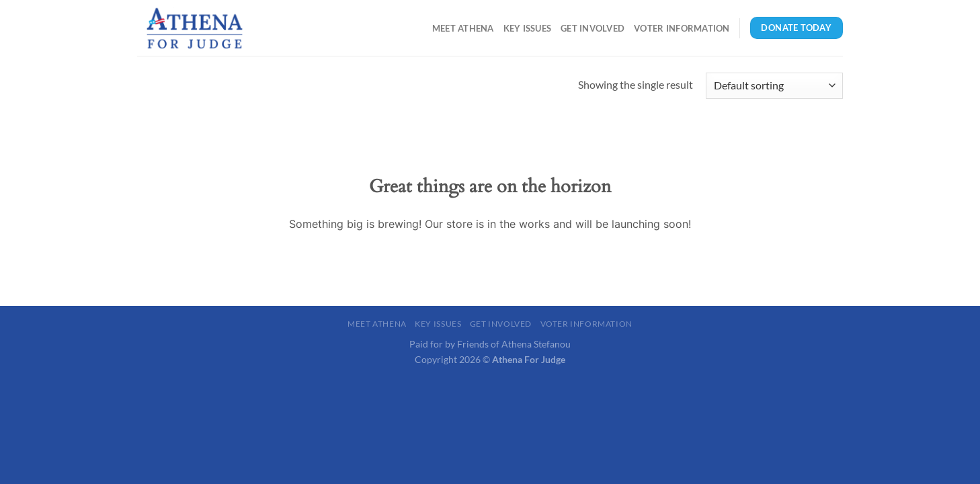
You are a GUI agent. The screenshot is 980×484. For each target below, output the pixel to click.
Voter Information (682, 28)
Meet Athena (463, 28)
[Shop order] (774, 86)
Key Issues (528, 28)
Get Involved (593, 28)
